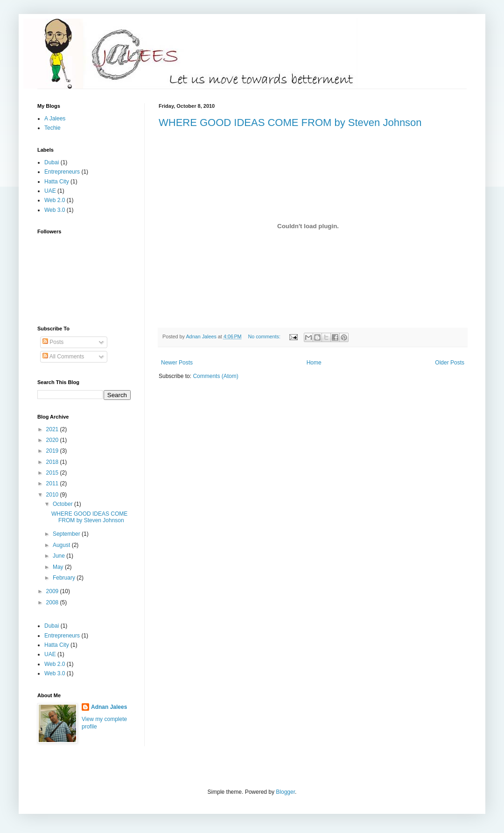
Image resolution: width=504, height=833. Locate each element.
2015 (53, 473)
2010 (53, 495)
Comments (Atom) (215, 376)
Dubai (52, 162)
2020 (53, 440)
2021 (53, 429)
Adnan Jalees (109, 707)
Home (314, 363)
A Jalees (55, 119)
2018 (53, 462)
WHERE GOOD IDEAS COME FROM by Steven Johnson (290, 122)
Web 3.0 (55, 210)
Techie (52, 128)
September (67, 534)
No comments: (265, 336)
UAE (50, 191)
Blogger (285, 792)
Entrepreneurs (62, 172)
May (59, 567)
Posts (53, 342)
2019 (53, 451)
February (65, 578)
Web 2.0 (55, 200)
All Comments (63, 357)
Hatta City (57, 182)
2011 (53, 483)
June (59, 556)
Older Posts (450, 363)
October (63, 504)
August (62, 545)
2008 (53, 602)
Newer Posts (177, 363)
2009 (53, 591)
